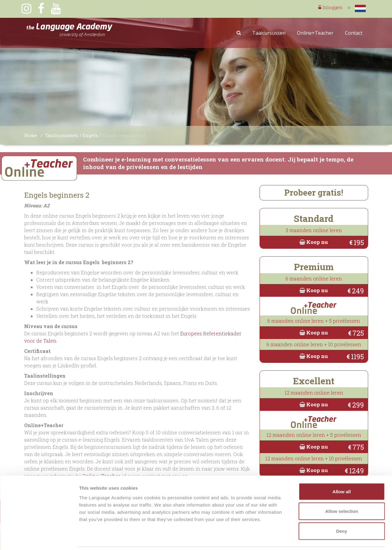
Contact (354, 33)
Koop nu (314, 242)
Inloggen (330, 7)
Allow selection (341, 491)
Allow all (342, 471)
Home (31, 135)
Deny (342, 510)
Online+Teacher (315, 33)
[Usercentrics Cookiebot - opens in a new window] (39, 538)
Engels (90, 135)
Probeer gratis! (314, 192)
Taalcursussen (269, 33)
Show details (317, 538)
